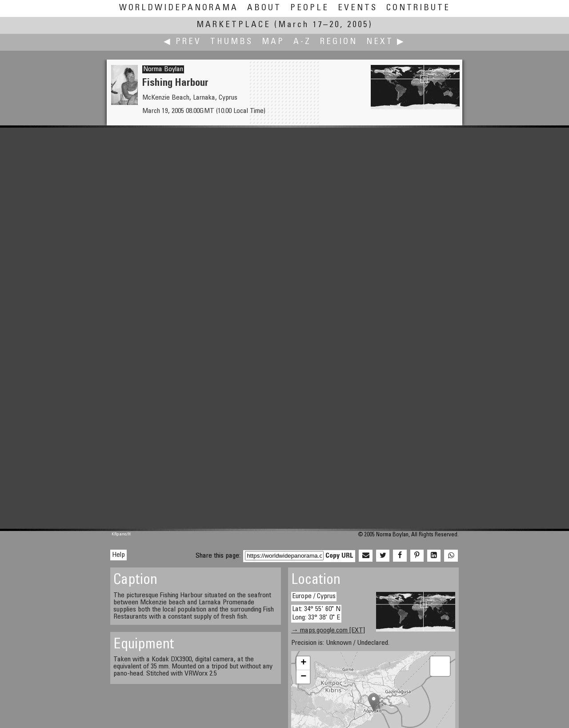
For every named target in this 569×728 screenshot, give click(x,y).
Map (273, 42)
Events (358, 8)
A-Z (302, 42)
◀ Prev (182, 42)
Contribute (418, 8)
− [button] (303, 677)
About (264, 8)
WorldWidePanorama (179, 8)
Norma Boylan (163, 69)
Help (118, 555)
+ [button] (303, 663)
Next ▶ (386, 42)
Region (339, 42)
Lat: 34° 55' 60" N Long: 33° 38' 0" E (316, 613)
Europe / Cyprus (314, 596)
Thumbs (232, 42)
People (310, 8)
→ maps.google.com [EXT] (328, 631)
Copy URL (339, 556)
